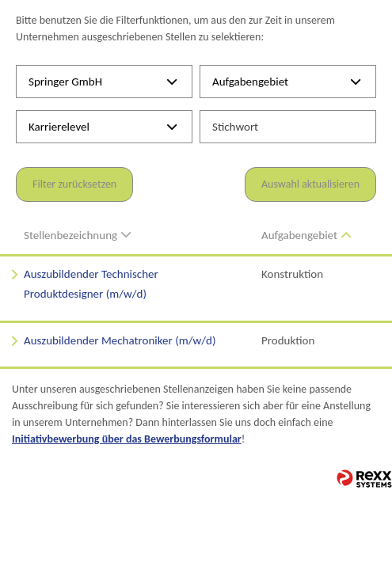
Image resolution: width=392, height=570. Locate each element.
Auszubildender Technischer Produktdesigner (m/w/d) (91, 284)
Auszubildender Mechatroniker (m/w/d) (120, 340)
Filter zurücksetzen (74, 184)
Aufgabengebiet (306, 235)
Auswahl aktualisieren (310, 184)
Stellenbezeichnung (77, 235)
